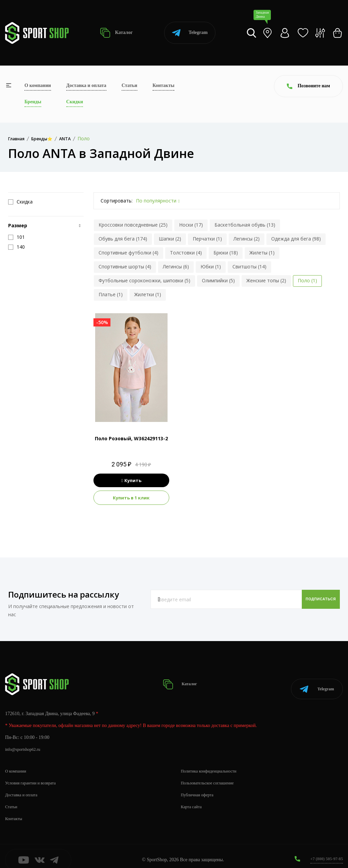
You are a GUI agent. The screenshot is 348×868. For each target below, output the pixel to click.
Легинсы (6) (176, 267)
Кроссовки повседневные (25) (133, 225)
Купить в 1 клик (131, 498)
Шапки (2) (170, 239)
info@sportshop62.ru (25, 741)
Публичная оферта (199, 787)
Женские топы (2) (266, 280)
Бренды (33, 102)
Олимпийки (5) (218, 280)
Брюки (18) (226, 253)
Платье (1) (111, 294)
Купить (131, 480)
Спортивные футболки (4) (128, 253)
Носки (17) (191, 225)
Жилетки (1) (148, 294)
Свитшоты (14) (249, 267)
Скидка (20, 202)
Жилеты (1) (262, 253)
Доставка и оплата (86, 85)
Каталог (116, 33)
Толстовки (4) (186, 253)
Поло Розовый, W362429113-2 (131, 438)
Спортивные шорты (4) (125, 267)
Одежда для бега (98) (296, 239)
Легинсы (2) (247, 239)
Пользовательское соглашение (211, 775)
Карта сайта (193, 799)
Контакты (163, 85)
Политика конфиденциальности (213, 763)
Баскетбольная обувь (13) (245, 225)
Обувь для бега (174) (123, 239)
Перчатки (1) (207, 239)
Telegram (190, 33)
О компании (38, 85)
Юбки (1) (211, 267)
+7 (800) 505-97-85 (324, 851)
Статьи (129, 85)
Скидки (75, 102)
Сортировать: (117, 201)
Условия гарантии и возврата (34, 775)
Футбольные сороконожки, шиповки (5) (144, 280)
